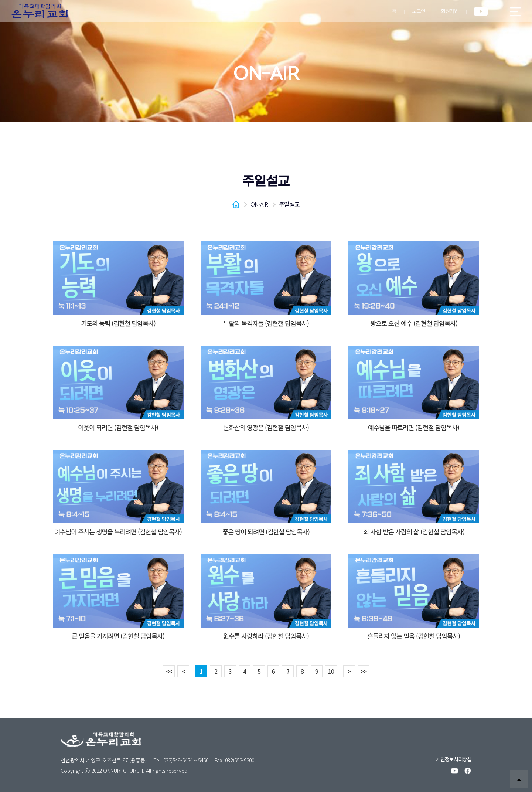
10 (331, 671)
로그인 (419, 11)
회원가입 (450, 11)
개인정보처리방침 (454, 759)
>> (364, 671)
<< (169, 671)
